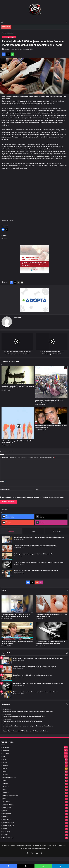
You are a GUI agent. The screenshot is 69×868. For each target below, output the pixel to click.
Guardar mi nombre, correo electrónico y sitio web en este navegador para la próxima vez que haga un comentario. (33, 497)
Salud (4, 787)
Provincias (6, 793)
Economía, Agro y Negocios (10, 802)
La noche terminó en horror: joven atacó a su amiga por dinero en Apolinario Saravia (39, 562)
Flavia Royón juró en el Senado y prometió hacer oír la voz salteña (33, 553)
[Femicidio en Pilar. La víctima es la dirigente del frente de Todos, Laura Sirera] (51, 415)
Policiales (5, 772)
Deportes (5, 781)
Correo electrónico (6, 489)
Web (37, 489)
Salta (4, 763)
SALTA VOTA (6, 839)
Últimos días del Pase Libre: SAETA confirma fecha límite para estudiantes (36, 570)
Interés (5, 796)
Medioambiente (7, 820)
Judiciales (5, 790)
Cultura (5, 817)
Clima (4, 805)
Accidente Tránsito (8, 811)
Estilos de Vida (7, 814)
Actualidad (10, 33)
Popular (33, 530)
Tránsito (5, 823)
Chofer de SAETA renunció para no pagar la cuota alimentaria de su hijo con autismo (39, 536)
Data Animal (6, 808)
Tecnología (6, 799)
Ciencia (5, 836)
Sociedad (5, 766)
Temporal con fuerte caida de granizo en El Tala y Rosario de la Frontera (35, 545)
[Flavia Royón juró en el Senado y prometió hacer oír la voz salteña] (7, 556)
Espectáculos (6, 827)
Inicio (4, 33)
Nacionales (6, 760)
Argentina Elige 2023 (8, 830)
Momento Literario (8, 845)
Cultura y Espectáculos (9, 784)
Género (13, 37)
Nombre (3, 481)
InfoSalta (7, 49)
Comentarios (57, 530)
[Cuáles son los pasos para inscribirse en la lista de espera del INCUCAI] (18, 422)
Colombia (5, 842)
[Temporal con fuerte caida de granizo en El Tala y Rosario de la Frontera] (7, 547)
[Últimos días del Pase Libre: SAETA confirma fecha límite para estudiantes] (7, 573)
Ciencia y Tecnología (8, 833)
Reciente (11, 530)
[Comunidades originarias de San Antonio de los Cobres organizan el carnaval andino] (51, 382)
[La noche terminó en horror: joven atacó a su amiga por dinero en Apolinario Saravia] (7, 564)
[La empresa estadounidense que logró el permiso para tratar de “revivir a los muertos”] (18, 375)
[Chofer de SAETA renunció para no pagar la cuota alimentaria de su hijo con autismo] (7, 539)
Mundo (5, 775)
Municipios (6, 757)
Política (5, 778)
